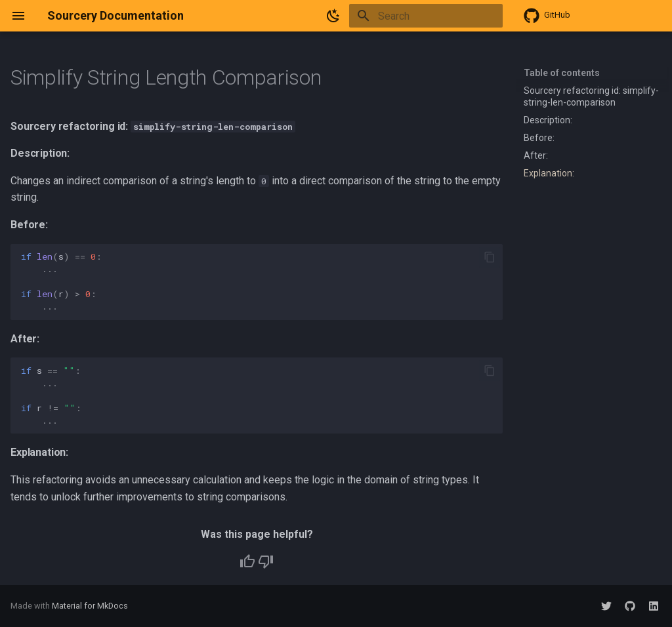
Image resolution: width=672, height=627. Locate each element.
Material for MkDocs (90, 606)
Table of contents (562, 73)
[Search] (426, 16)
